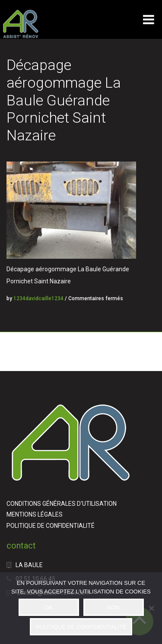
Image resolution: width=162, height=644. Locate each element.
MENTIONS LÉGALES (35, 514)
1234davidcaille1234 (38, 298)
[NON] (151, 608)
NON (113, 608)
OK (49, 608)
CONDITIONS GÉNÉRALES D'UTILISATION (62, 504)
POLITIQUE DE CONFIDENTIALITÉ (51, 526)
